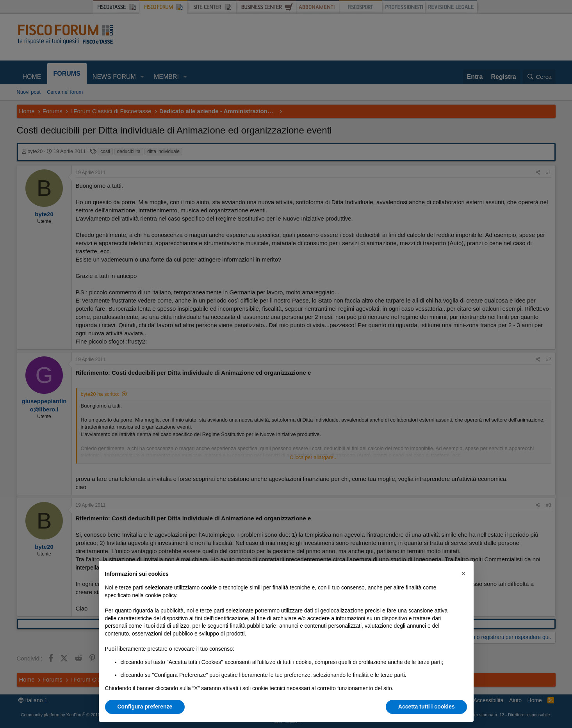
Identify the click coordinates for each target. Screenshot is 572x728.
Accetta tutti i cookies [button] (427, 707)
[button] (463, 573)
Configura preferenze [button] (145, 707)
